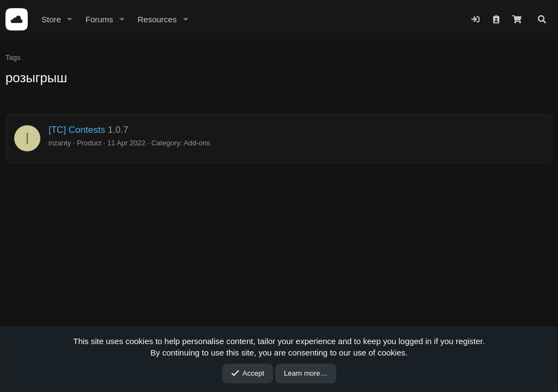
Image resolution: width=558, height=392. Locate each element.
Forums (99, 19)
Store (51, 19)
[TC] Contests (77, 130)
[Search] (542, 19)
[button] (70, 19)
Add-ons (197, 143)
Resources (157, 19)
